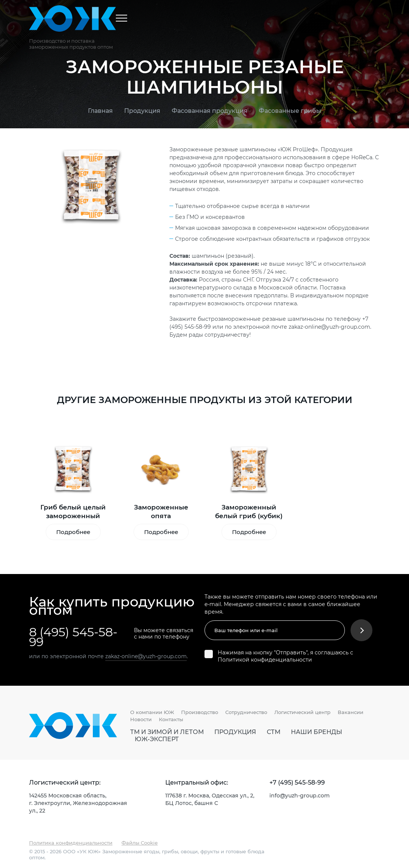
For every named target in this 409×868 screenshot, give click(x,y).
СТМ (274, 732)
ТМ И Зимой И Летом (167, 732)
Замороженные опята (161, 511)
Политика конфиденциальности (71, 843)
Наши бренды (317, 732)
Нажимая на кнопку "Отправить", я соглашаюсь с (285, 656)
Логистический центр (302, 712)
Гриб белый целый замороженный (73, 511)
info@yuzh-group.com (300, 795)
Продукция (142, 110)
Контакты (171, 719)
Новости (141, 719)
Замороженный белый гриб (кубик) (249, 511)
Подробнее (73, 532)
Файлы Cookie (140, 843)
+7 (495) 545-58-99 (297, 782)
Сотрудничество (246, 712)
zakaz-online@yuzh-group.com (329, 327)
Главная (100, 110)
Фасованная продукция (210, 110)
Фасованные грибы (290, 110)
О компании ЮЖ (152, 712)
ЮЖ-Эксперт (157, 739)
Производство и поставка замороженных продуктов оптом (71, 44)
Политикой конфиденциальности (265, 659)
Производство (200, 712)
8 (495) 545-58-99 (73, 637)
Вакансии (351, 712)
